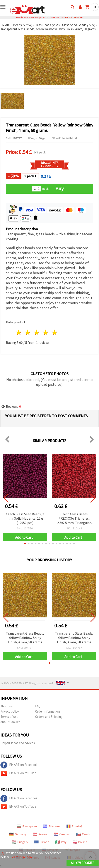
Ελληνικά (52, 826)
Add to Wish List (65, 138)
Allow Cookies (83, 863)
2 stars (28, 332)
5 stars (55, 332)
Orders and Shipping (49, 717)
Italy (61, 842)
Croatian (62, 834)
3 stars (37, 332)
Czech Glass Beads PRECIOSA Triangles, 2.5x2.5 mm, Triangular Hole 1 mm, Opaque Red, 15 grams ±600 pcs (74, 519)
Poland (80, 842)
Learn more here (22, 857)
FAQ (38, 706)
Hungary (20, 842)
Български (27, 826)
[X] (2, 853)
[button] (25, 544)
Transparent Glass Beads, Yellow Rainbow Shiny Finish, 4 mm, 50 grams (25, 638)
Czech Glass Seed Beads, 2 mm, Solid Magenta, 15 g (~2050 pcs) (25, 518)
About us (7, 706)
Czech (83, 834)
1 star (19, 332)
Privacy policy (10, 711)
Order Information (47, 711)
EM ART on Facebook (19, 765)
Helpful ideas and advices (18, 743)
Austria (40, 834)
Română (74, 826)
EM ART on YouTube (18, 773)
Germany (18, 834)
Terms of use (9, 717)
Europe (42, 842)
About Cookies (10, 722)
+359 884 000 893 (72, 17)
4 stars (46, 332)
